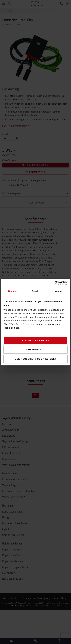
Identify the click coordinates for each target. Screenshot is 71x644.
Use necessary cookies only (35, 359)
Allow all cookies (35, 340)
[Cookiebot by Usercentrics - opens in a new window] (55, 283)
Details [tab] (35, 291)
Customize (36, 350)
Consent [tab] (13, 291)
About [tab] (58, 291)
